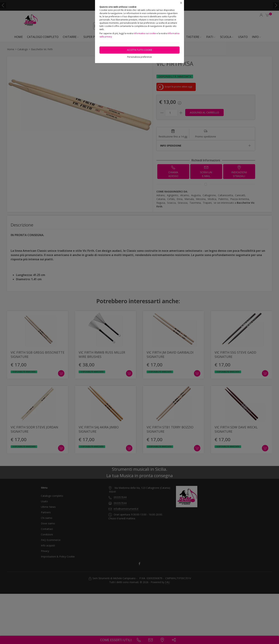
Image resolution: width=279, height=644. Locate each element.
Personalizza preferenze (139, 57)
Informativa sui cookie (145, 33)
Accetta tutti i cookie (140, 50)
